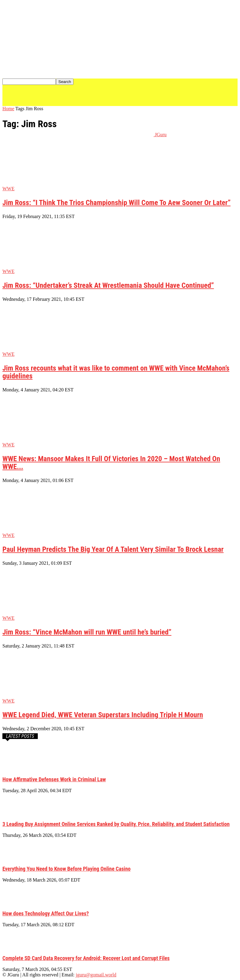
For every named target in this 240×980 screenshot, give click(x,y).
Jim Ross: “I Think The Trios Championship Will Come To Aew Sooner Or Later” (117, 203)
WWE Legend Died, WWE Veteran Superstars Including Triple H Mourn (103, 715)
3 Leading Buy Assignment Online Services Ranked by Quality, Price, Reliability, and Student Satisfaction (116, 824)
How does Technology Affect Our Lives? (46, 913)
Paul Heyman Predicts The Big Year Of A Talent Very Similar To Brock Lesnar (113, 549)
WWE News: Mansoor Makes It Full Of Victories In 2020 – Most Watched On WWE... (111, 463)
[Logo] (78, 104)
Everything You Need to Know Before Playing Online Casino (66, 869)
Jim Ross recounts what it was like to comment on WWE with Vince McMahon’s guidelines (116, 372)
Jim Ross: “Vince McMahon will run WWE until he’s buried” (87, 632)
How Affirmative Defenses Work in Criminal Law (54, 779)
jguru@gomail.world (96, 975)
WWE (8, 189)
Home (8, 109)
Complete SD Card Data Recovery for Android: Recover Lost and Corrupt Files (86, 958)
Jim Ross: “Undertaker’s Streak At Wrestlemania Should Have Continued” (108, 285)
